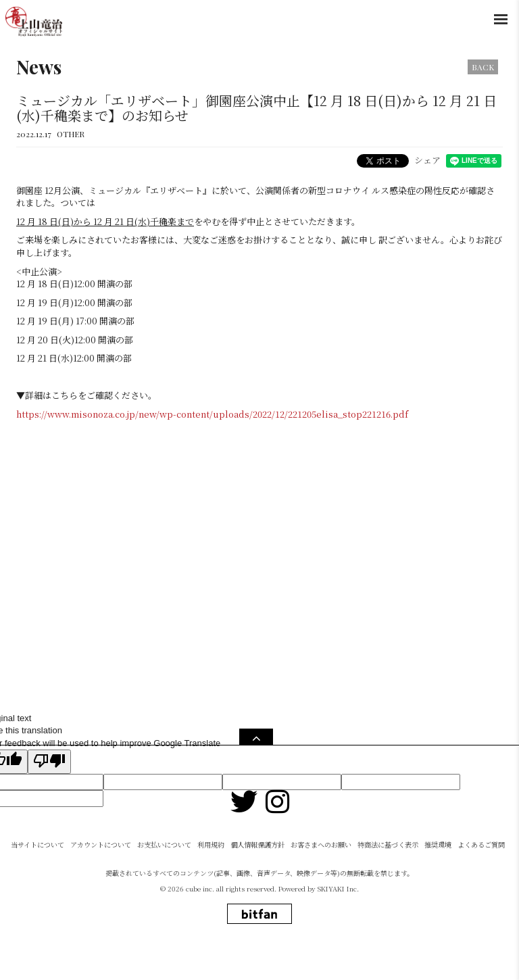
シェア (427, 160)
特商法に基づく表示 (388, 878)
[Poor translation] (49, 762)
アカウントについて (101, 878)
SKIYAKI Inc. (338, 922)
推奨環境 (438, 878)
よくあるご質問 (481, 878)
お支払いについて (164, 878)
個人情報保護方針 (257, 878)
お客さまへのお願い (321, 878)
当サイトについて (38, 878)
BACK (483, 67)
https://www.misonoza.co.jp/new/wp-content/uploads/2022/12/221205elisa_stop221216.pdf (212, 414)
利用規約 (211, 878)
